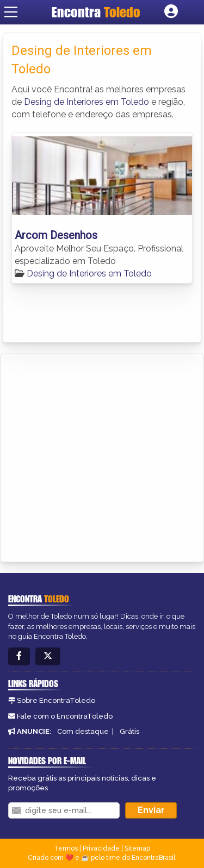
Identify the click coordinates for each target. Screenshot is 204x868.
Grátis (129, 731)
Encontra (96, 12)
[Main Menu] (11, 12)
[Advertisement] (102, 456)
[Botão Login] (171, 12)
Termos (66, 848)
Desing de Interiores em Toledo (86, 102)
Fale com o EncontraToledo (65, 716)
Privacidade (101, 848)
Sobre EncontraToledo (56, 700)
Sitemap (137, 848)
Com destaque (83, 731)
